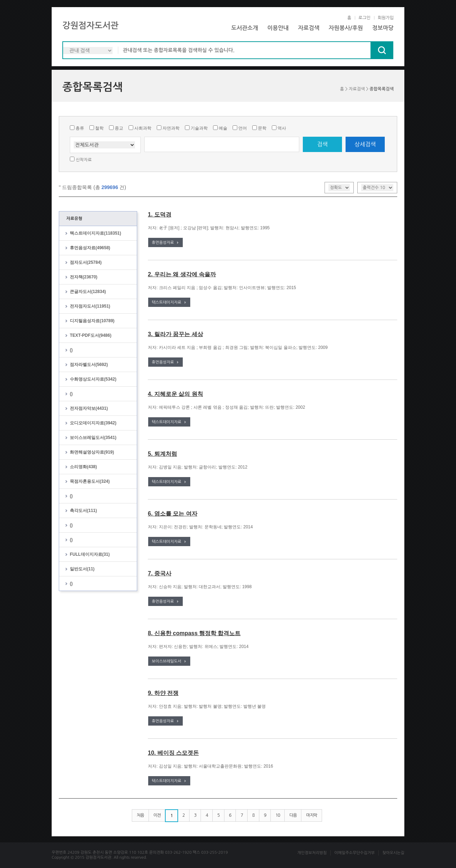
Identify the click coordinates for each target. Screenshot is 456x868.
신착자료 (84, 160)
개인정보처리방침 (312, 853)
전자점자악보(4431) (89, 408)
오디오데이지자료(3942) (93, 423)
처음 (141, 815)
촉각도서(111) (83, 511)
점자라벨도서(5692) (89, 365)
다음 (293, 815)
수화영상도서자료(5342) (93, 379)
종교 (119, 128)
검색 (322, 144)
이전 (157, 815)
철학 (99, 128)
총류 (80, 128)
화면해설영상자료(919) (92, 452)
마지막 (312, 815)
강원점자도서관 (90, 26)
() (71, 350)
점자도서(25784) (86, 262)
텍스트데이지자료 (167, 302)
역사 (282, 128)
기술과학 (199, 128)
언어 (243, 128)
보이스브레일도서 (167, 661)
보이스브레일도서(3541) (93, 438)
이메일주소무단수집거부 (354, 853)
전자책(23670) (84, 277)
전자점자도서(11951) (90, 306)
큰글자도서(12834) (88, 292)
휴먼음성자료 (163, 243)
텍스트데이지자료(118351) (95, 233)
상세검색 (365, 144)
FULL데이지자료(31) (90, 554)
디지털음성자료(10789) (92, 321)
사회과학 (143, 128)
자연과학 (171, 128)
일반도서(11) (82, 569)
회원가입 (386, 18)
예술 (223, 128)
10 (278, 815)
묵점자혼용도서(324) (90, 481)
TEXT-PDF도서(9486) (91, 335)
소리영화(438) (83, 467)
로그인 (364, 18)
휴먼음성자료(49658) (90, 248)
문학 (262, 128)
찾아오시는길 (393, 853)
